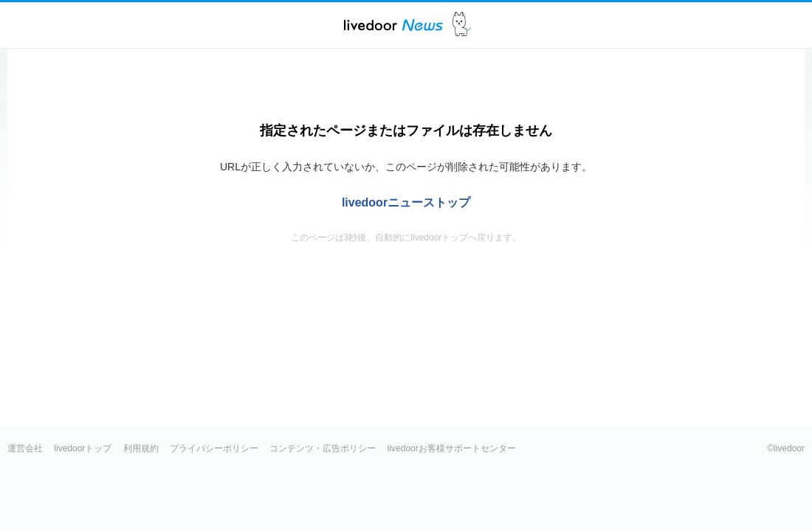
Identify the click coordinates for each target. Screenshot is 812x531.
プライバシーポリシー (214, 448)
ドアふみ (462, 25)
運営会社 (25, 448)
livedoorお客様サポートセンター (452, 448)
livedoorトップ (83, 448)
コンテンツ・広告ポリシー (323, 448)
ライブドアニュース (393, 25)
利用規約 (141, 448)
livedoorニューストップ (406, 202)
